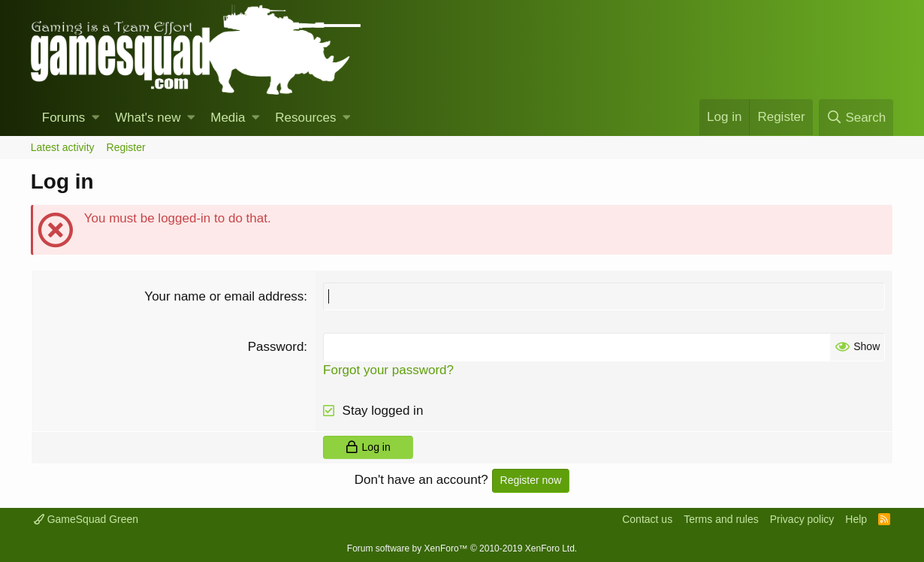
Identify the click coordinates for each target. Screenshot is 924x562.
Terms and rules (721, 519)
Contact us (647, 519)
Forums (64, 118)
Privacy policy (802, 519)
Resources (305, 118)
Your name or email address (224, 296)
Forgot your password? (388, 370)
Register (126, 147)
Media (228, 118)
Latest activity (63, 147)
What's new (148, 118)
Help (856, 519)
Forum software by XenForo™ (462, 548)
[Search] (856, 118)
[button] (96, 118)
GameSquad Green (86, 519)
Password (276, 347)
